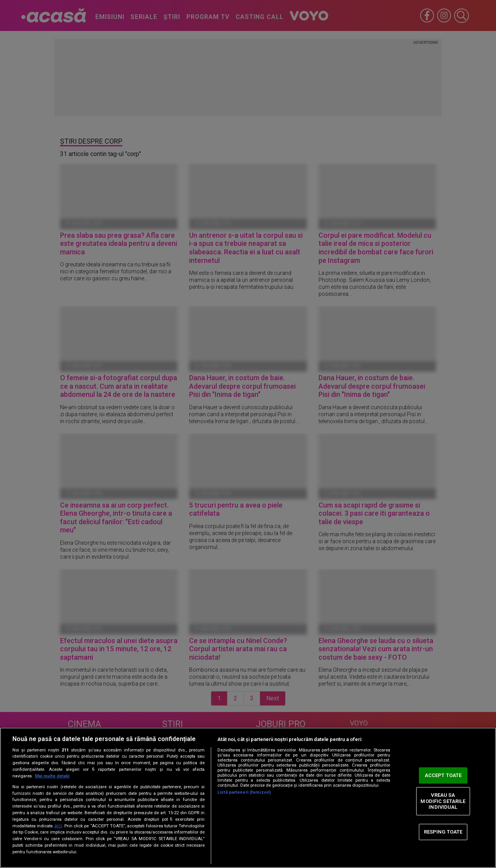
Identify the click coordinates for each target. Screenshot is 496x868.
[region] (248, 798)
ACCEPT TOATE (443, 775)
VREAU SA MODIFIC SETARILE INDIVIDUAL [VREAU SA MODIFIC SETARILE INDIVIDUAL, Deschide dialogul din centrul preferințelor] (443, 801)
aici (58, 826)
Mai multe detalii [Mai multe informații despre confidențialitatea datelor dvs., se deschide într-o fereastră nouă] (52, 776)
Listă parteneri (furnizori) (244, 792)
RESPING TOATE (443, 832)
